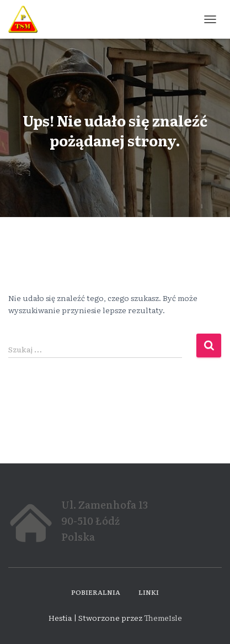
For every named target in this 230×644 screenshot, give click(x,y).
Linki (149, 592)
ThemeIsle (163, 617)
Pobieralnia (96, 592)
